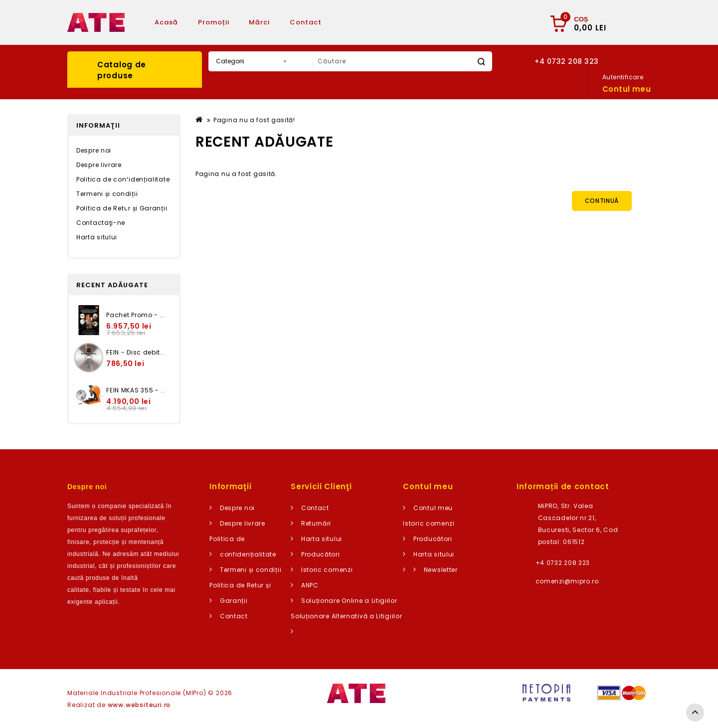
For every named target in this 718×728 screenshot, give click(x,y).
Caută (481, 62)
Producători (321, 554)
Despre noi (94, 150)
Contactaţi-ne (101, 223)
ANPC (310, 585)
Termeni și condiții (107, 194)
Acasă (166, 22)
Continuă (602, 201)
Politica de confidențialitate (123, 179)
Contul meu (433, 508)
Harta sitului (97, 237)
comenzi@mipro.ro (567, 581)
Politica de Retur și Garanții (122, 208)
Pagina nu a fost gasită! (254, 120)
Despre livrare (99, 165)
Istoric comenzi (327, 570)
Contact (306, 22)
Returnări (316, 523)
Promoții (214, 22)
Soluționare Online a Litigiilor (349, 601)
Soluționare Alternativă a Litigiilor (346, 616)
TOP (695, 713)
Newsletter (441, 570)
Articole (357, 22)
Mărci (259, 22)
